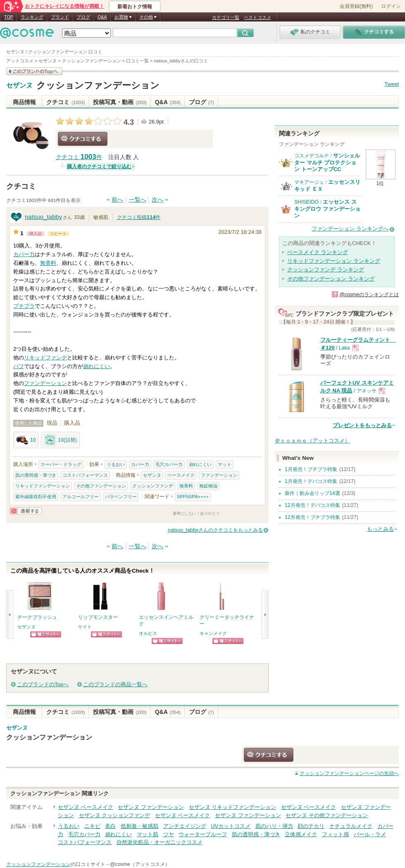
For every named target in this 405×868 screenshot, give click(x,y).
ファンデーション (45, 383)
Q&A (102, 17)
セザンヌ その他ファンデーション (327, 815)
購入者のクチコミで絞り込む (99, 166)
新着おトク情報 (135, 7)
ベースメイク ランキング (318, 252)
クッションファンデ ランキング (326, 270)
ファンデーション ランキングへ (350, 229)
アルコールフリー (81, 497)
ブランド (60, 17)
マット (225, 464)
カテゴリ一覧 (226, 17)
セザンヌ (19, 86)
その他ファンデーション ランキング (331, 279)
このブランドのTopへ (43, 684)
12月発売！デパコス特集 (312, 505)
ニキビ (92, 826)
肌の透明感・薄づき (36, 475)
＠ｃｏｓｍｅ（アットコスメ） (312, 441)
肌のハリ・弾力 (274, 826)
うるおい (116, 464)
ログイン (391, 6)
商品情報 (24, 102)
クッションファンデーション (98, 85)
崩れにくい (96, 366)
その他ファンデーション (101, 486)
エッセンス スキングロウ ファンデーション (327, 209)
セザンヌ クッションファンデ (115, 815)
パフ (19, 366)
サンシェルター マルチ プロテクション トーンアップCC (327, 162)
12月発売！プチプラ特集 (312, 517)
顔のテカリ (311, 826)
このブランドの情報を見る (34, 71)
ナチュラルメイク (351, 826)
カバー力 (24, 254)
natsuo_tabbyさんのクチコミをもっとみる (215, 530)
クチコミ (66, 102)
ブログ (83, 17)
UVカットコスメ (231, 826)
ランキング (32, 17)
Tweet (392, 84)
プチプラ (24, 306)
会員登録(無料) (356, 6)
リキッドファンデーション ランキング (334, 261)
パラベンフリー (121, 497)
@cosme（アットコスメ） (140, 864)
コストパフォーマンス (85, 475)
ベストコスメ (257, 17)
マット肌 (148, 834)
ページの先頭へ (349, 773)
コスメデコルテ (312, 156)
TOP (9, 17)
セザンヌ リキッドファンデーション (233, 807)
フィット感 (335, 834)
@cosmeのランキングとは (369, 295)
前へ (117, 200)
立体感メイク (301, 834)
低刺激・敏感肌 (139, 826)
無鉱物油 (208, 486)
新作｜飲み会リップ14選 (312, 493)
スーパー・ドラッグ (61, 464)
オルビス (148, 633)
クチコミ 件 (79, 157)
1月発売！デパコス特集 (311, 481)
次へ (157, 200)
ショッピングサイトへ (46, 634)
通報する (26, 511)
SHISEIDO (306, 202)
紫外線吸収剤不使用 (36, 497)
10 (26, 440)
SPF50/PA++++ (193, 497)
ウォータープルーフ (203, 834)
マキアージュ (309, 182)
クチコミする (83, 139)
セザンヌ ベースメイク (86, 807)
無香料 (48, 263)
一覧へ (138, 200)
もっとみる (380, 529)
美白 (110, 826)
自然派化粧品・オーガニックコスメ (160, 842)
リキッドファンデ (45, 358)
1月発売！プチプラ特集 (311, 469)
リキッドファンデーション (43, 486)
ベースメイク (181, 475)
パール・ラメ (370, 834)
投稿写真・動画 (120, 102)
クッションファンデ (153, 486)
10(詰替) (60, 440)
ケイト (85, 627)
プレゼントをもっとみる (362, 425)
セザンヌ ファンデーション (151, 807)
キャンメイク (213, 633)
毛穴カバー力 (169, 464)
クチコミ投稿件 (139, 217)
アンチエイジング (185, 826)
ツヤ (169, 834)
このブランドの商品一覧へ (115, 684)
